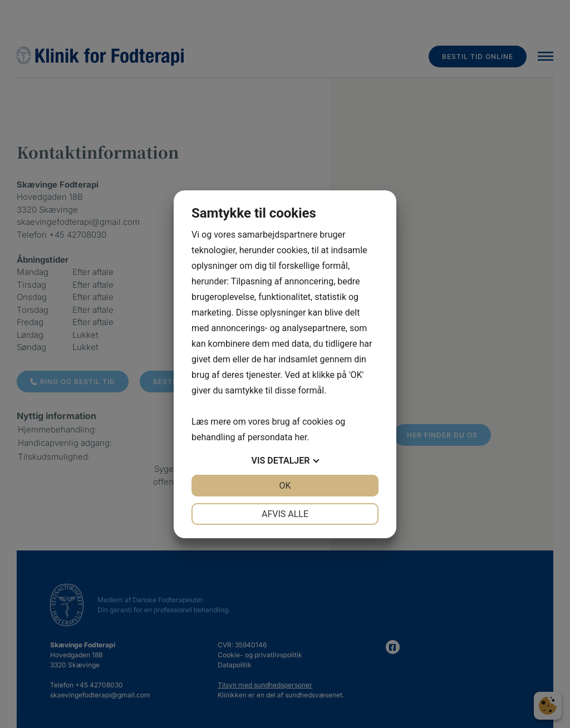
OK (285, 486)
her (301, 437)
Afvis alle (285, 514)
